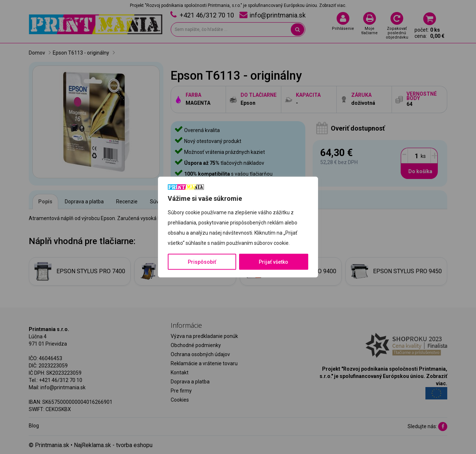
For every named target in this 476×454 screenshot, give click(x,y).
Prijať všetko (273, 262)
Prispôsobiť (202, 262)
